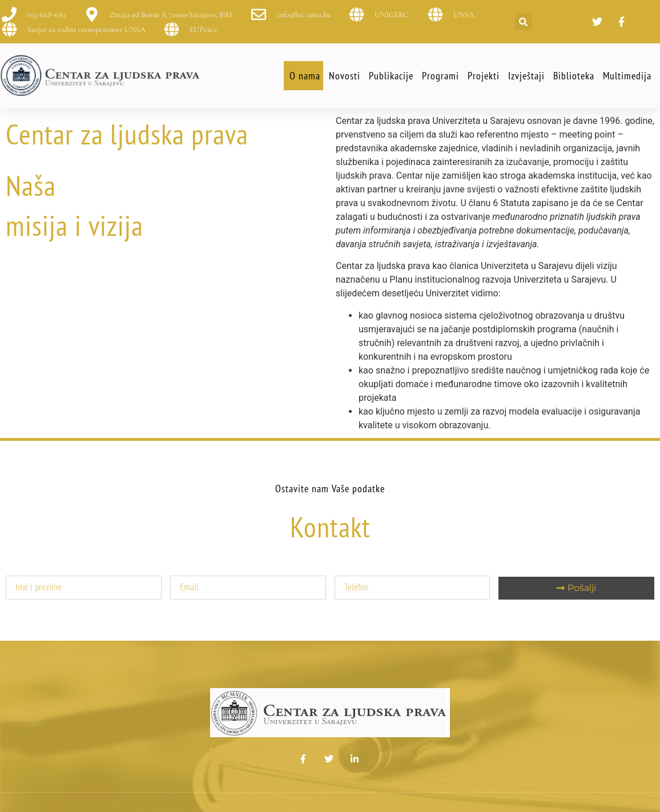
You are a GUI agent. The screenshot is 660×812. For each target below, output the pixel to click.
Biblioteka (574, 76)
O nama (305, 76)
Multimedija (627, 76)
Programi (440, 76)
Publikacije (391, 76)
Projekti (484, 76)
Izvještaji (526, 76)
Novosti (345, 76)
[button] (524, 22)
